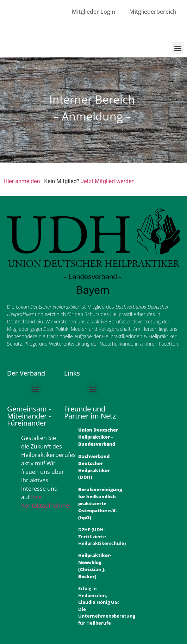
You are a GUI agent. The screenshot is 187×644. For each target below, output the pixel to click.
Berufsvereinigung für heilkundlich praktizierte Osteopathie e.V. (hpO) (100, 503)
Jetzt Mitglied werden (108, 181)
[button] (178, 48)
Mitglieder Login (93, 12)
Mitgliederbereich (153, 12)
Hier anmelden (22, 181)
